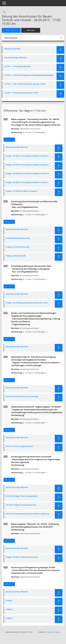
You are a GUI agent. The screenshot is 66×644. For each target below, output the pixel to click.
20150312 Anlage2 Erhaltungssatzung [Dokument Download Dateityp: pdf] (21, 505)
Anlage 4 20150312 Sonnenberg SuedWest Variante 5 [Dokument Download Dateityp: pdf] (27, 182)
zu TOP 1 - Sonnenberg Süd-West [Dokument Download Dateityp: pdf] (17, 66)
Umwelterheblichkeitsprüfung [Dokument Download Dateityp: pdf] (18, 238)
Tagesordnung (11, 30)
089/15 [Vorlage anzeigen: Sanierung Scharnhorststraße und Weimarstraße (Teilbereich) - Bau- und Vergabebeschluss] (10, 222)
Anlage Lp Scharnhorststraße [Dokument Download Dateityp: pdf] (18, 247)
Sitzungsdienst (53, 632)
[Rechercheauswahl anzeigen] (4, 12)
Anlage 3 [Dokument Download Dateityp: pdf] (9, 618)
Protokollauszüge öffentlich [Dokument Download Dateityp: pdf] (15, 58)
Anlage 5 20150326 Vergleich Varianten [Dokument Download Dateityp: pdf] (21, 191)
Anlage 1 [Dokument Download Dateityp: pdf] (9, 601)
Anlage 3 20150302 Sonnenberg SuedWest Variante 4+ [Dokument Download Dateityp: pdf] (28, 174)
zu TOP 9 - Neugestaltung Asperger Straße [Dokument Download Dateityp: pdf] (21, 93)
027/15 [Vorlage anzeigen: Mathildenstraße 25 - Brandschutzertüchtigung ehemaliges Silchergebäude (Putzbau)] (10, 380)
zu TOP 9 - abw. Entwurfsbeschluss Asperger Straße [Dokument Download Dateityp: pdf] (25, 84)
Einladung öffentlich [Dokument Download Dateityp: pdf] (12, 49)
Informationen (11, 38)
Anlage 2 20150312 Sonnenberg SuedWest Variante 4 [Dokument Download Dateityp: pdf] (27, 165)
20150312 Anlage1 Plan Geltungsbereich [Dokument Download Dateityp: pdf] (22, 496)
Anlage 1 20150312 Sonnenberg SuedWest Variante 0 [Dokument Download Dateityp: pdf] (27, 156)
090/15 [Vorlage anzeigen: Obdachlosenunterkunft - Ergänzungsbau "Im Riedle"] (10, 430)
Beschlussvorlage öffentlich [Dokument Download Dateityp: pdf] (17, 147)
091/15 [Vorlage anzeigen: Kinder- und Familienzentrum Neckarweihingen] (10, 339)
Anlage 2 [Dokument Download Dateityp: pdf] (9, 609)
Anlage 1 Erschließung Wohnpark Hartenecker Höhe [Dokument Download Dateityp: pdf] (27, 303)
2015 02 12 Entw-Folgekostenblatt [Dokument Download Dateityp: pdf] (20, 446)
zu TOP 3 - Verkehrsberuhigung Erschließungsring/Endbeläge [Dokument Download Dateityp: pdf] (29, 75)
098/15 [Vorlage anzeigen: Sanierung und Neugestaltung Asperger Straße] (10, 584)
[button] (60, 50)
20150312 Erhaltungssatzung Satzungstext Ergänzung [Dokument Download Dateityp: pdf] (28, 514)
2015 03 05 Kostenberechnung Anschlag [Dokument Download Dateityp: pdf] (22, 397)
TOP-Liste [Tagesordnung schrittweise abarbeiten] (31, 30)
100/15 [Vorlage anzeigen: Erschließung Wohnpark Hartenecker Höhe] (10, 286)
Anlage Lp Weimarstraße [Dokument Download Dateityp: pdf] (16, 256)
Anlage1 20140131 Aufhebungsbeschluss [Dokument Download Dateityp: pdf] (22, 557)
